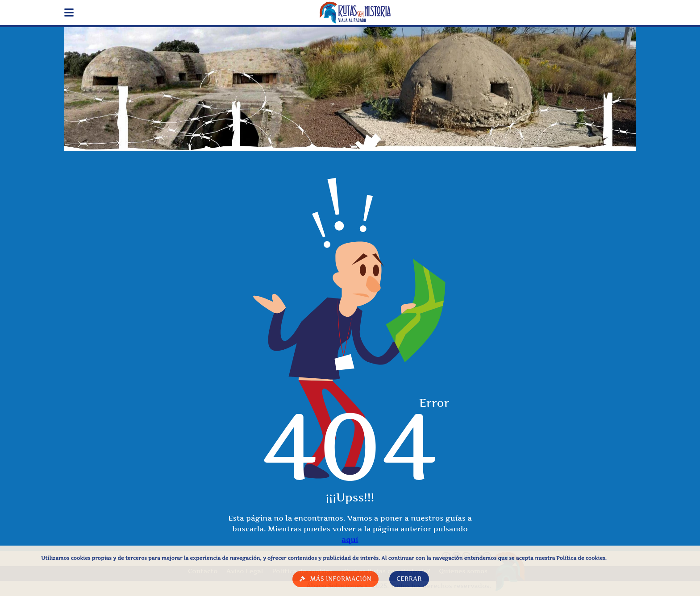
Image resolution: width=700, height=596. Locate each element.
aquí (350, 539)
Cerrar (409, 579)
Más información (341, 579)
